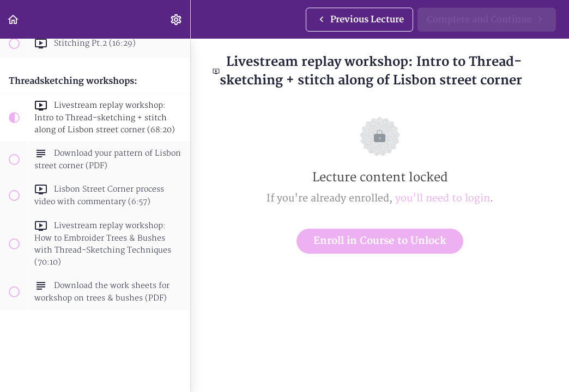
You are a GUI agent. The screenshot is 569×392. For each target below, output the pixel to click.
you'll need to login (443, 198)
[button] (14, 19)
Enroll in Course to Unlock (380, 241)
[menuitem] (177, 19)
